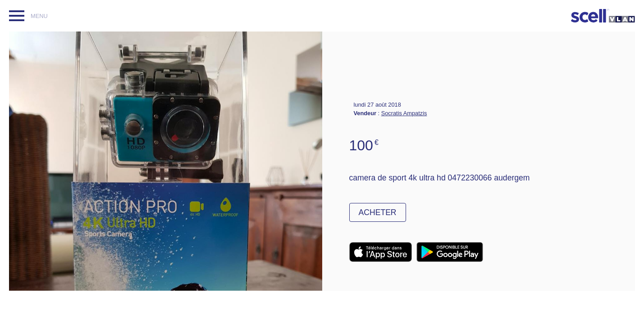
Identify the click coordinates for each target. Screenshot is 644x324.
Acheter (378, 212)
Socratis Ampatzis (404, 113)
